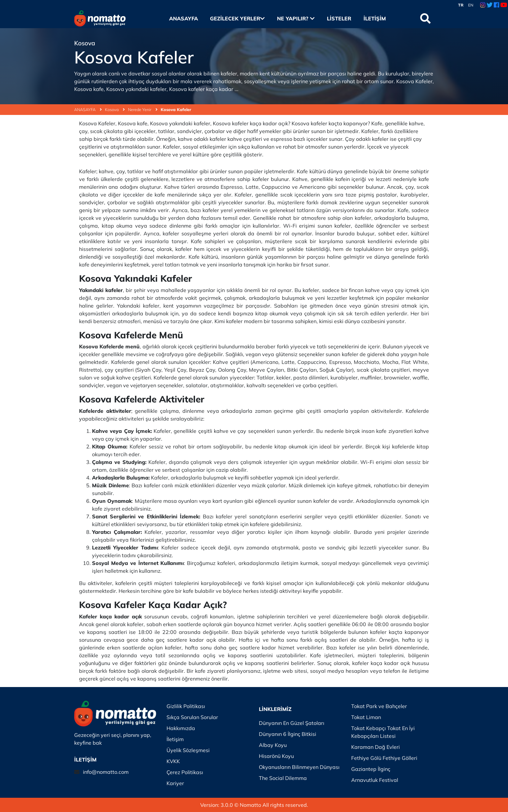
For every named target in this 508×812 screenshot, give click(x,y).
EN (471, 5)
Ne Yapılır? (296, 18)
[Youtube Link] (504, 5)
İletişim (375, 18)
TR (461, 5)
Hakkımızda (181, 728)
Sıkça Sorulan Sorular (192, 717)
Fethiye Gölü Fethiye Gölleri (384, 758)
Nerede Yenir (143, 109)
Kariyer (175, 783)
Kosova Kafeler (176, 109)
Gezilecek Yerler (237, 18)
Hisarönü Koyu (276, 756)
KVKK (173, 761)
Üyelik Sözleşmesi (188, 750)
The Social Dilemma (283, 778)
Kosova (115, 109)
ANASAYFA (88, 109)
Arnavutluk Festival (375, 780)
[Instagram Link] (483, 5)
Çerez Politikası (185, 772)
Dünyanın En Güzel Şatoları (292, 723)
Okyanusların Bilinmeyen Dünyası (299, 767)
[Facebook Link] (496, 5)
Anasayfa (184, 18)
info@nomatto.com (106, 772)
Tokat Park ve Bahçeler (379, 706)
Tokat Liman (366, 717)
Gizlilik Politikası (186, 706)
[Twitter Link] (490, 5)
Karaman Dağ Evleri (375, 747)
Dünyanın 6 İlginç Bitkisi (288, 734)
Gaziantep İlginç (371, 769)
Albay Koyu (273, 745)
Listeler (339, 18)
